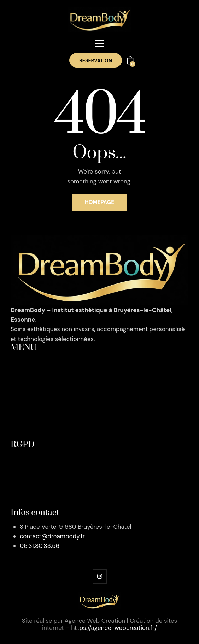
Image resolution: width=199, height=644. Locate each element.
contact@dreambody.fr (52, 536)
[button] (100, 44)
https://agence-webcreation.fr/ (114, 628)
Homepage (99, 202)
